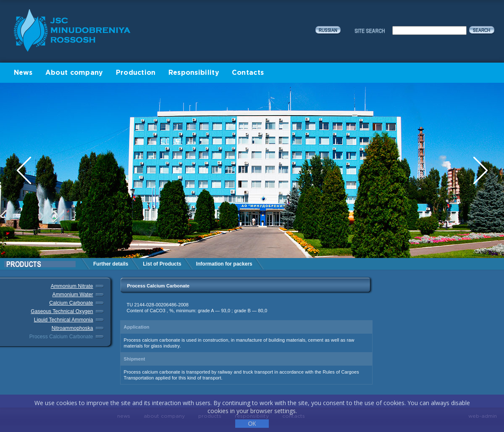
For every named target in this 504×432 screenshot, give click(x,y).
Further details (111, 264)
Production (136, 73)
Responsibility (194, 73)
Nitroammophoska (72, 328)
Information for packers (224, 264)
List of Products (162, 264)
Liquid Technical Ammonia (64, 320)
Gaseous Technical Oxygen (62, 311)
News (23, 73)
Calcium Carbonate (71, 303)
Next (480, 170)
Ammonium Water (73, 295)
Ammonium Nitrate (72, 286)
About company (74, 73)
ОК (252, 424)
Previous (25, 170)
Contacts (248, 73)
